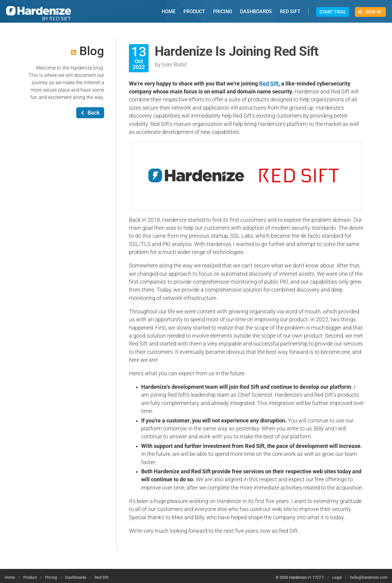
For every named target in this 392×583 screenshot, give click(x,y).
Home (10, 577)
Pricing (51, 577)
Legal (337, 577)
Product (30, 577)
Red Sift (269, 84)
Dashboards (76, 577)
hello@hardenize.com (369, 577)
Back (90, 113)
